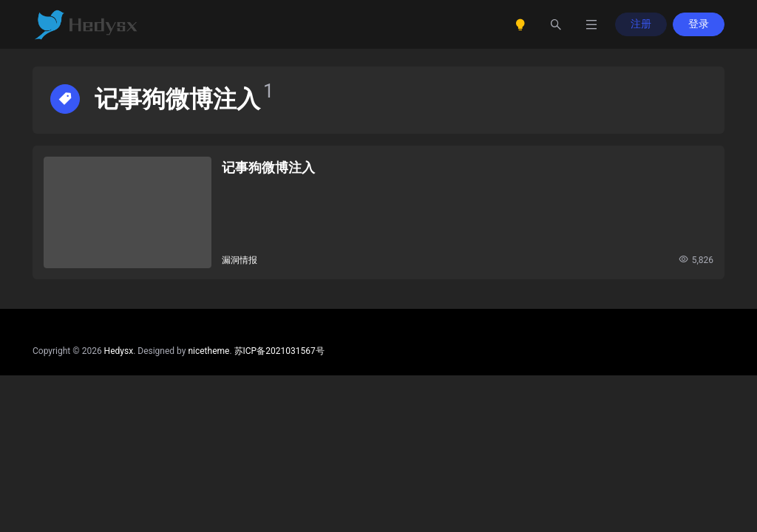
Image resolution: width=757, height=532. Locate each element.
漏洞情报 (240, 260)
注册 (641, 24)
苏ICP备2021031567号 (279, 351)
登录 (699, 24)
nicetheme (208, 351)
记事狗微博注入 (268, 167)
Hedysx (119, 351)
